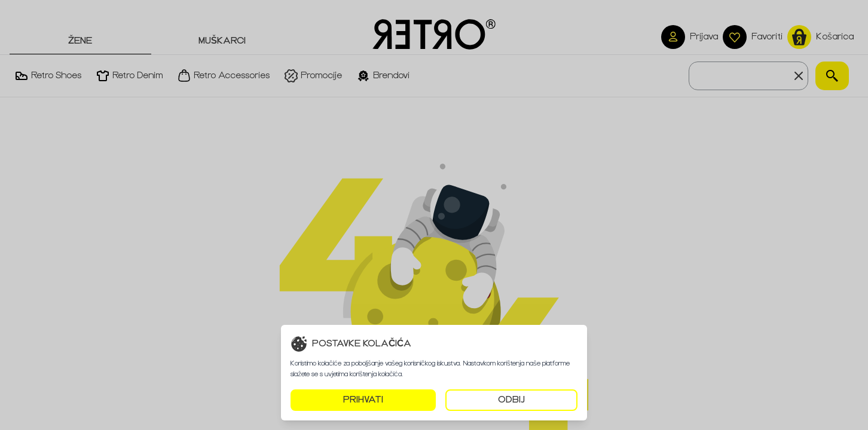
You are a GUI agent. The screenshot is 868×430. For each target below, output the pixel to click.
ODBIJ (511, 400)
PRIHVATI (363, 400)
